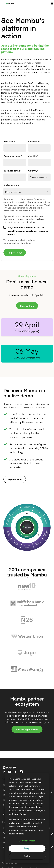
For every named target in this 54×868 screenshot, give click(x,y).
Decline (27, 856)
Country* (33, 171)
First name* (10, 141)
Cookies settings (27, 841)
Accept (27, 848)
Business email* (12, 171)
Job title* (33, 156)
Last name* (34, 141)
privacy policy (36, 205)
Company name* (13, 156)
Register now (15, 253)
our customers (18, 722)
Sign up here (27, 306)
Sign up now (15, 479)
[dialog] (27, 818)
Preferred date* (12, 185)
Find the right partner (27, 729)
